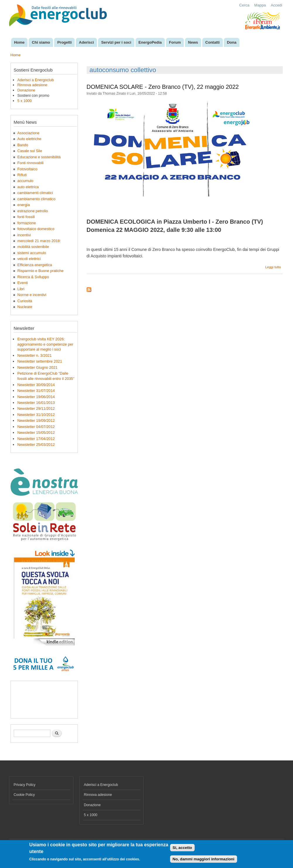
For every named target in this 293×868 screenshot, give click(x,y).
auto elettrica (28, 187)
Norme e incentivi (32, 295)
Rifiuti (22, 175)
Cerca (244, 5)
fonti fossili (26, 217)
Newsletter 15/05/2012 (36, 433)
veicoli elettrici (29, 259)
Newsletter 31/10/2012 (36, 415)
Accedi (276, 5)
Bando (23, 145)
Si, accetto (183, 848)
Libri (21, 289)
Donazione (26, 90)
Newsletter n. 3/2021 (34, 355)
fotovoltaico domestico (36, 229)
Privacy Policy (25, 785)
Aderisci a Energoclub (35, 80)
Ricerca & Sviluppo (33, 277)
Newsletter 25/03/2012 (36, 445)
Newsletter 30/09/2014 (36, 385)
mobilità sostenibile (33, 247)
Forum (175, 42)
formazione (26, 223)
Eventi (23, 283)
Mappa (260, 5)
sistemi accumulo (32, 253)
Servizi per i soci (116, 42)
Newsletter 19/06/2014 (36, 397)
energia (24, 205)
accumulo (25, 181)
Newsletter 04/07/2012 (36, 427)
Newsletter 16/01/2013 (36, 403)
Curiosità (25, 301)
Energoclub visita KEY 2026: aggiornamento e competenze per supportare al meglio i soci (45, 344)
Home (19, 42)
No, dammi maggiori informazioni (204, 859)
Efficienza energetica (35, 265)
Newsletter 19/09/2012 (36, 421)
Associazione (28, 133)
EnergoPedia (150, 42)
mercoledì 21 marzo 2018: (39, 241)
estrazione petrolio (32, 211)
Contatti (212, 42)
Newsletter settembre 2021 (40, 361)
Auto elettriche (29, 139)
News (193, 42)
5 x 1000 (24, 101)
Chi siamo (41, 42)
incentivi (24, 235)
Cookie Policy (24, 795)
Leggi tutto (273, 267)
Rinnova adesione (32, 85)
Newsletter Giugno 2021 (37, 367)
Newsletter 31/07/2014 (36, 391)
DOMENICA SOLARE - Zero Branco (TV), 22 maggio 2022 (163, 87)
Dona (232, 42)
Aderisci (86, 42)
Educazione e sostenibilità (39, 157)
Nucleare (25, 307)
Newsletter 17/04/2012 (36, 439)
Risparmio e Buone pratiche (40, 271)
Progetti (65, 42)
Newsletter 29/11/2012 (36, 408)
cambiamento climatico (36, 199)
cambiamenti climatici (35, 193)
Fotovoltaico (27, 169)
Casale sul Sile (30, 151)
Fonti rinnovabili (30, 163)
